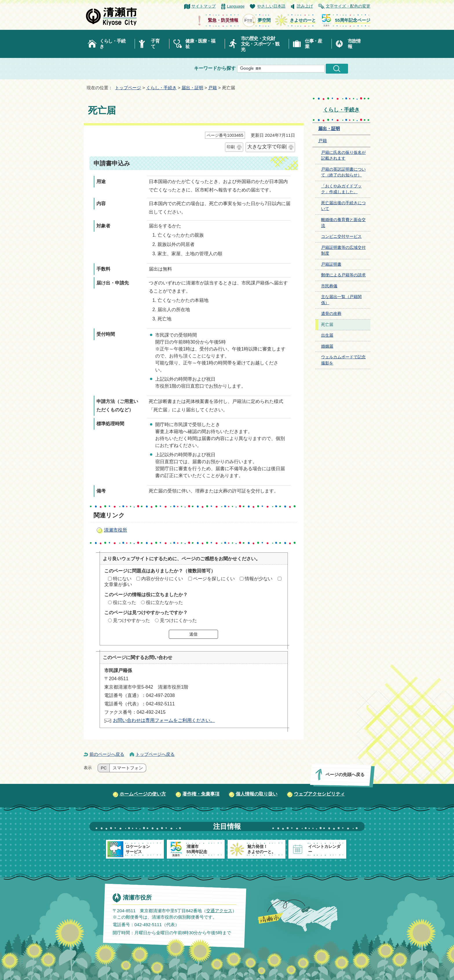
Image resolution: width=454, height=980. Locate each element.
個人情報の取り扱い (257, 794)
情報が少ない (259, 579)
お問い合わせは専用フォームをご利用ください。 (164, 720)
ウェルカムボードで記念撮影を (343, 360)
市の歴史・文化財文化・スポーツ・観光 (260, 44)
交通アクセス (219, 911)
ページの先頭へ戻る (345, 774)
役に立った (125, 602)
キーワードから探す (215, 68)
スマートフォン (128, 768)
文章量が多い (118, 584)
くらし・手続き (112, 44)
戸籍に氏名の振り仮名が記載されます (343, 156)
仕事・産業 (313, 44)
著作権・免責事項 (201, 794)
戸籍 (213, 88)
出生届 (327, 335)
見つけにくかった (178, 620)
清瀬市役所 (116, 530)
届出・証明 (192, 88)
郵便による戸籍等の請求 (343, 275)
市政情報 (354, 44)
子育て (155, 44)
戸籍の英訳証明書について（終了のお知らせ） (343, 172)
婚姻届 (327, 346)
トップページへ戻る (155, 754)
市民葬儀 (329, 286)
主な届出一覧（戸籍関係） (341, 300)
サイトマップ (204, 6)
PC (104, 768)
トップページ (128, 88)
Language (236, 6)
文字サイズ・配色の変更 (348, 6)
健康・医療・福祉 (200, 44)
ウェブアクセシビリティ (319, 794)
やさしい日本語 (271, 6)
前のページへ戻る (107, 754)
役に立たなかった (164, 602)
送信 (193, 634)
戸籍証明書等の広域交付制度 (343, 251)
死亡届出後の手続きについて (343, 206)
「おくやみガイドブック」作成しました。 (341, 189)
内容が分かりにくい (162, 579)
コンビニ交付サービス (341, 237)
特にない (122, 579)
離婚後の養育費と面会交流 (343, 223)
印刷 (231, 147)
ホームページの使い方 (143, 794)
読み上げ (305, 6)
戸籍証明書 (331, 264)
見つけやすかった (131, 620)
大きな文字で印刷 (267, 147)
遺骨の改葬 (331, 314)
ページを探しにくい (214, 579)
